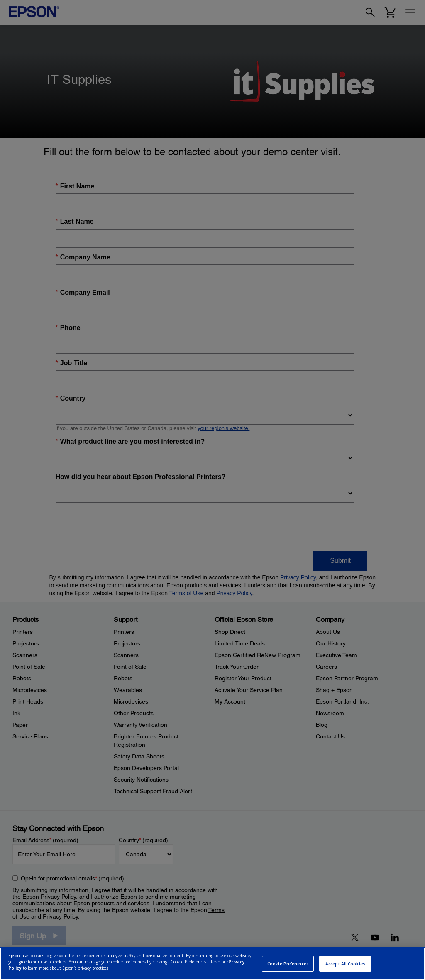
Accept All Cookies (345, 964)
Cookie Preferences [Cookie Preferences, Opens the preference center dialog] (288, 964)
